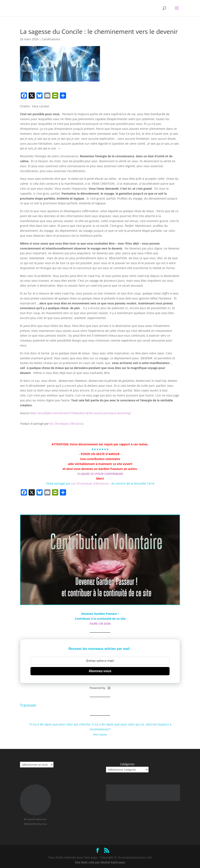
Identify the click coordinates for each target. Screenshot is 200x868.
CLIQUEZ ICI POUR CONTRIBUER (100, 474)
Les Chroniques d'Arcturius (90, 483)
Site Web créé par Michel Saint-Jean (100, 862)
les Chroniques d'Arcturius (67, 424)
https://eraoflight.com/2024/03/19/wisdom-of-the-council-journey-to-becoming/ (80, 413)
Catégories (127, 764)
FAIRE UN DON (100, 624)
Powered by (100, 688)
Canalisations (51, 39)
